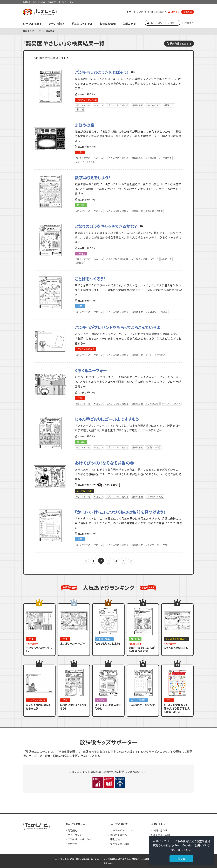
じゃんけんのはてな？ (176, 648)
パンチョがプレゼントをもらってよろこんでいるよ (118, 327)
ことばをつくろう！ (90, 279)
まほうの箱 (85, 125)
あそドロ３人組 (84, 491)
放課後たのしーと (32, 31)
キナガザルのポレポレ (177, 639)
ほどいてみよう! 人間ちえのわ (108, 707)
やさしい (98, 105)
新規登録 (188, 12)
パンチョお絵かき (86, 349)
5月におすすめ (83, 105)
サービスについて (137, 12)
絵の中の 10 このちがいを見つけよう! (142, 649)
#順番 (158, 447)
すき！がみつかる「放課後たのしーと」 (40, 12)
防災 (65, 700)
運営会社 (72, 844)
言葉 (80, 306)
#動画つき (169, 105)
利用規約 (72, 830)
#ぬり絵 (150, 211)
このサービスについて (122, 830)
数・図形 (81, 205)
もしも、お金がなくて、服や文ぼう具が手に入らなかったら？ (177, 708)
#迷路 (149, 447)
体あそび (81, 253)
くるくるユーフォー (91, 370)
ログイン (174, 12)
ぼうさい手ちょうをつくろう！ (73, 707)
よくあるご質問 (161, 835)
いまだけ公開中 (108, 485)
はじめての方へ (157, 12)
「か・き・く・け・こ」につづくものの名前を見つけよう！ (120, 512)
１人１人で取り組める (117, 105)
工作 (80, 152)
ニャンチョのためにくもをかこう (38, 707)
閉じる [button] (181, 859)
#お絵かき (151, 158)
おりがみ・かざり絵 (87, 100)
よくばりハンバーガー (73, 644)
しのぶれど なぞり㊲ (142, 705)
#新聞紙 (80, 263)
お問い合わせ (160, 830)
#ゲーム (155, 259)
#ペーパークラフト (85, 162)
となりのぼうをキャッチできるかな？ (106, 226)
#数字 (160, 211)
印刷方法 (115, 839)
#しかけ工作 (165, 158)
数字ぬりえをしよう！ (93, 178)
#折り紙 (80, 109)
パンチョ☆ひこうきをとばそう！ (102, 72)
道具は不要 (137, 312)
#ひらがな (162, 545)
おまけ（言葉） (104, 639)
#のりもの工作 (154, 105)
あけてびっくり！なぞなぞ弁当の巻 (104, 463)
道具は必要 (137, 105)
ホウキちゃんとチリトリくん (39, 649)
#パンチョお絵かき (156, 355)
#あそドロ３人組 (155, 496)
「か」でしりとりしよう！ (107, 644)
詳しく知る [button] (184, 850)
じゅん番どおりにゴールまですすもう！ (108, 419)
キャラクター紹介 (120, 844)
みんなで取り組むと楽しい (119, 259)
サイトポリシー (76, 835)
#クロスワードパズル (157, 312)
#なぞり (150, 545)
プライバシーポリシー (79, 839)
